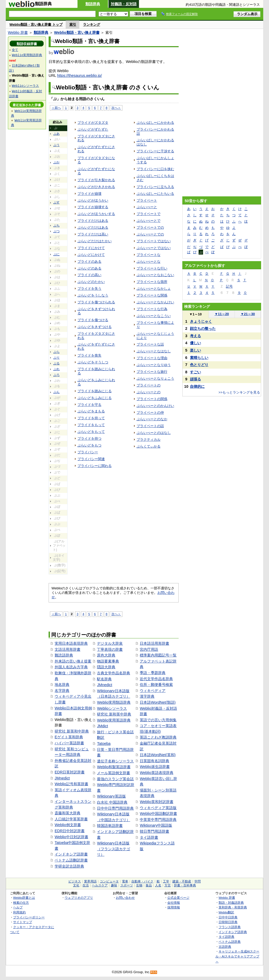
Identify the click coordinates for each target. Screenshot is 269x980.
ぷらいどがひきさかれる (96, 187)
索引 (73, 25)
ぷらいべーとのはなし (154, 433)
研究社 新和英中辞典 (114, 714)
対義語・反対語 (124, 4)
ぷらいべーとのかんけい (155, 406)
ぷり (56, 358)
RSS (154, 972)
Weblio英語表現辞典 (157, 773)
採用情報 (174, 907)
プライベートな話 (150, 344)
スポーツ (127, 885)
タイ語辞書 (149, 837)
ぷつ (56, 231)
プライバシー (88, 452)
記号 (229, 286)
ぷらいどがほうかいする (96, 214)
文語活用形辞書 (68, 649)
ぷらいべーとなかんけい (155, 302)
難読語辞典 (64, 655)
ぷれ (56, 369)
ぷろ (56, 375)
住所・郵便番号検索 (156, 685)
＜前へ (56, 108)
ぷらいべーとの (149, 392)
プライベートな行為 (152, 309)
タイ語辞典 (226, 937)
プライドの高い (89, 275)
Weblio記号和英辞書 (71, 784)
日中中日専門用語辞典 (115, 808)
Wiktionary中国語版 (156, 825)
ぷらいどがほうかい (93, 200)
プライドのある (89, 262)
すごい (195, 372)
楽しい (195, 350)
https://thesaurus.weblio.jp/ (79, 76)
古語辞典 (225, 947)
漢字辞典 (147, 696)
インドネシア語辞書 (71, 854)
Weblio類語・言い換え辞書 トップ (36, 25)
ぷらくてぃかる (149, 446)
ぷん (56, 392)
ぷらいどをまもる (91, 411)
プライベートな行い (152, 268)
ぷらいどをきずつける (95, 327)
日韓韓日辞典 (228, 922)
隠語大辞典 (106, 667)
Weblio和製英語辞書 (114, 767)
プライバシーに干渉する (155, 151)
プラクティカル (149, 440)
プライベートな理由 (152, 358)
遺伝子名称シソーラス (115, 761)
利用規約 (19, 912)
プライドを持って (91, 418)
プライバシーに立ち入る (155, 187)
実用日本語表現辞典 (71, 643)
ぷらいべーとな (149, 262)
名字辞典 (62, 691)
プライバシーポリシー (29, 917)
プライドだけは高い (93, 234)
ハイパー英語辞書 (69, 743)
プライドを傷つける (93, 320)
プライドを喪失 (89, 355)
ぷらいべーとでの (150, 234)
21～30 (248, 314)
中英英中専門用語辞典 (158, 820)
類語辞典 (93, 4)
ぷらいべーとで (149, 221)
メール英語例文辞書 (113, 773)
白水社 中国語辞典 (112, 802)
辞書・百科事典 (185, 885)
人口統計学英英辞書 (71, 819)
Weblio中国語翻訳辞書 (158, 814)
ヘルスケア (100, 885)
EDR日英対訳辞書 (70, 772)
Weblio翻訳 (226, 912)
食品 (149, 885)
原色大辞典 (106, 655)
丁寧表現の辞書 (110, 649)
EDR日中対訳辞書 (70, 831)
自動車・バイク (142, 881)
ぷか (56, 162)
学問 (198, 881)
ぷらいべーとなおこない (155, 275)
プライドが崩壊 (89, 194)
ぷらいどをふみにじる (95, 398)
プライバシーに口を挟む (155, 169)
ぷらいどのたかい (91, 282)
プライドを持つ (89, 438)
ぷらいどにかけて (91, 255)
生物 (139, 885)
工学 (166, 881)
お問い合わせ (125, 898)
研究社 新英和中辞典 (72, 731)
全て (15, 50)
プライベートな (149, 255)
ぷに (56, 254)
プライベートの (149, 385)
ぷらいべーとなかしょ (154, 289)
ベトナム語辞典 (230, 942)
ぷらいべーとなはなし (154, 351)
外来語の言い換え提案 (73, 661)
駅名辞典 (104, 679)
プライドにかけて (91, 248)
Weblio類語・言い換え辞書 (77, 33)
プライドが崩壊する (93, 207)
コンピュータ (109, 881)
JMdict (102, 726)
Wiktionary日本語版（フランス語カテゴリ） (113, 849)
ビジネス (75, 881)
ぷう (56, 145)
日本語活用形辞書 (154, 643)
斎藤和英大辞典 (68, 813)
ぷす (56, 202)
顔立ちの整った (203, 329)
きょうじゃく (201, 321)
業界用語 (90, 881)
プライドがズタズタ (93, 123)
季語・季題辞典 (153, 673)
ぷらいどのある (89, 268)
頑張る (195, 379)
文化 (76, 885)
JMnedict (62, 778)
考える (195, 336)
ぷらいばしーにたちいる (155, 194)
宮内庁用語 (149, 649)
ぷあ (56, 134)
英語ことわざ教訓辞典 (158, 737)
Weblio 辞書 (18, 33)
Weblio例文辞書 (68, 825)
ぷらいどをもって (91, 432)
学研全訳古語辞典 (69, 866)
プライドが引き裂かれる (96, 180)
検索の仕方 (21, 903)
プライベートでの (150, 227)
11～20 (222, 314)
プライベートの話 (150, 426)
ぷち (56, 225)
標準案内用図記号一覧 (158, 655)
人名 (158, 885)
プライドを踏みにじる (95, 391)
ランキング (92, 25)
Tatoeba (104, 744)
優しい (195, 343)
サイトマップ (23, 922)
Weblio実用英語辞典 (114, 720)
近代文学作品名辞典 (156, 679)
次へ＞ (116, 108)
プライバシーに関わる (95, 466)
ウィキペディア (153, 691)
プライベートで (149, 214)
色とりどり (199, 365)
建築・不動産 (182, 881)
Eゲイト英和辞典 (69, 737)
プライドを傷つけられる (96, 302)
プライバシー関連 (91, 459)
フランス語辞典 (230, 927)
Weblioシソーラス (112, 708)
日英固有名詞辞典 (154, 761)
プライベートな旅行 (152, 372)
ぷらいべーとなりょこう (155, 378)
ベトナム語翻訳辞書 (71, 860)
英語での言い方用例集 (158, 720)
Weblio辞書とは (24, 898)
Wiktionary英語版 (111, 796)
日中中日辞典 (228, 917)
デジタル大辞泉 (110, 643)
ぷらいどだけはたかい (95, 241)
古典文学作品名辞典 (113, 673)
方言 (168, 885)
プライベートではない (154, 241)
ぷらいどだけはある (93, 227)
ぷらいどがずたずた (93, 129)
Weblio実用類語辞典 (114, 702)
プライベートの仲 (150, 413)
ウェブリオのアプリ (79, 898)
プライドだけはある (93, 221)
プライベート (147, 200)
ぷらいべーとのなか (152, 419)
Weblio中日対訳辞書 (71, 837)
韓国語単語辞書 (110, 826)
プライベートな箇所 (152, 282)
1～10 (195, 314)
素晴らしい (199, 358)
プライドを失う (89, 289)
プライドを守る (89, 405)
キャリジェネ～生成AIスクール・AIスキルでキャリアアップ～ (237, 956)
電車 (125, 881)
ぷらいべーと (147, 207)
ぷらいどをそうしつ (93, 362)
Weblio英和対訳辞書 (157, 802)
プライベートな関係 (152, 295)
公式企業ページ (178, 898)
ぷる (56, 363)
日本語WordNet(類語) (158, 702)
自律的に (197, 386)
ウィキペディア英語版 (158, 808)
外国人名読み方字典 (71, 667)
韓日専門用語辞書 (154, 831)
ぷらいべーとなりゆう (154, 365)
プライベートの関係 (152, 399)
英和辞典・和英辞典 (233, 907)
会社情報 (174, 903)
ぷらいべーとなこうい (154, 316)
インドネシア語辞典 (233, 932)
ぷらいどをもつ (89, 445)
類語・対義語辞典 (231, 903)
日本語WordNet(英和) (158, 755)
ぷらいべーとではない (154, 248)
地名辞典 (62, 685)
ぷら (56, 352)
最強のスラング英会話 (115, 779)
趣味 (114, 885)
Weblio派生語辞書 (155, 767)
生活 (86, 885)
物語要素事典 (108, 661)
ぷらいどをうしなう (93, 295)
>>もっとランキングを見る (239, 392)
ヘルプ (18, 907)
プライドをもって (91, 425)
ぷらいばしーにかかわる (155, 123)
